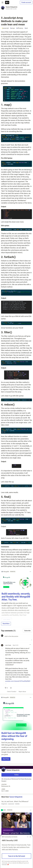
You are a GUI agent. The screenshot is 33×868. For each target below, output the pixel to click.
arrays (12, 28)
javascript (5, 28)
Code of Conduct (12, 692)
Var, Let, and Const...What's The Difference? (16, 803)
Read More (6, 624)
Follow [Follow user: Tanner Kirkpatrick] (16, 775)
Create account (26, 2)
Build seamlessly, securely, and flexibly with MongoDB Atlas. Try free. (16, 597)
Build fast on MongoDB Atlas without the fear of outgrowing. (14, 736)
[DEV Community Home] (7, 2)
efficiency (20, 28)
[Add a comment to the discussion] (18, 637)
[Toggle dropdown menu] (30, 572)
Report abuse (22, 692)
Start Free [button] (6, 759)
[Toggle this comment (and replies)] (2, 648)
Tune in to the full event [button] (16, 856)
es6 (26, 28)
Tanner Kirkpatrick (11, 7)
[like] (6, 688)
